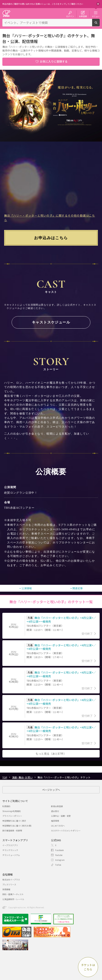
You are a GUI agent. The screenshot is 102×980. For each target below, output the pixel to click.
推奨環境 (55, 821)
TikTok (58, 865)
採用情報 (6, 889)
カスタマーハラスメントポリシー (66, 831)
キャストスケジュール (51, 322)
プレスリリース (9, 884)
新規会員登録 (57, 806)
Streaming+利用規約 (12, 811)
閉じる (98, 4)
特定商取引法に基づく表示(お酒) (17, 826)
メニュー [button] (96, 16)
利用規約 (6, 806)
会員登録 (83, 16)
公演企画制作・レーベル (13, 899)
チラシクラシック (10, 850)
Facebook (59, 850)
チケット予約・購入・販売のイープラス (6, 13)
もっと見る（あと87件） (51, 754)
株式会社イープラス (11, 880)
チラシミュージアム (11, 855)
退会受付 (55, 811)
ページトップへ (51, 790)
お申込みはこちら (51, 238)
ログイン (70, 16)
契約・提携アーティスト (13, 894)
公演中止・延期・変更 (61, 816)
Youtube (59, 855)
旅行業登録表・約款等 (12, 831)
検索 (100, 25)
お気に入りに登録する (54, 61)
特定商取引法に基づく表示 (14, 821)
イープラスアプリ (10, 845)
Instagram (60, 860)
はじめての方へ (58, 826)
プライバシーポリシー (12, 816)
